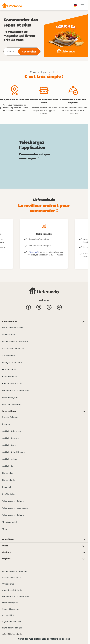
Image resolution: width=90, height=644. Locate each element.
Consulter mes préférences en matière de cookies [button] (44, 639)
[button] (12, 5)
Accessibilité (8, 615)
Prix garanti (34, 252)
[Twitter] (49, 308)
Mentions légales (10, 603)
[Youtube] (59, 308)
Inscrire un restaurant (12, 578)
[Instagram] (39, 308)
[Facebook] (28, 308)
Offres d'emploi (9, 584)
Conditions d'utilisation (13, 590)
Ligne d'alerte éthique (12, 628)
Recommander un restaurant (15, 571)
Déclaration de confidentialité (16, 596)
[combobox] (11, 51)
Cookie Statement (10, 609)
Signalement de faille (12, 621)
